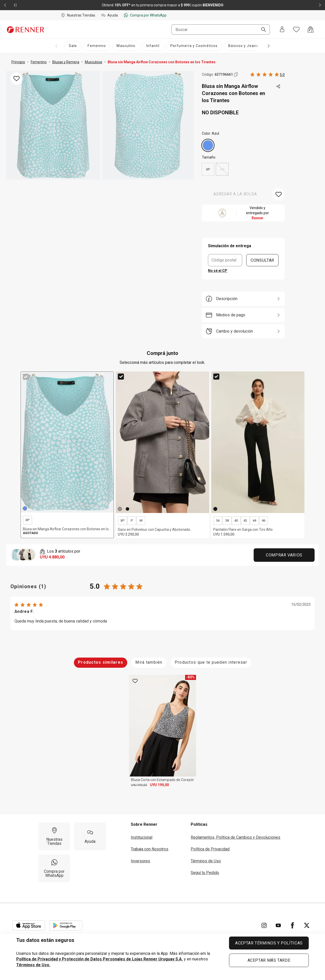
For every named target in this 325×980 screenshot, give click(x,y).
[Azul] (208, 145)
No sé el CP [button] (218, 271)
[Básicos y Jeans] (243, 46)
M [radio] (141, 520)
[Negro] (127, 509)
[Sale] (73, 46)
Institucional (142, 837)
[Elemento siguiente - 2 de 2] (320, 5)
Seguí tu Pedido (205, 873)
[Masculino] (126, 46)
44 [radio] (254, 520)
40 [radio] (236, 520)
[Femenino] (97, 46)
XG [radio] (222, 169)
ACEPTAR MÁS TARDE (269, 960)
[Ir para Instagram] (264, 925)
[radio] (208, 145)
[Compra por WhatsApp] (54, 868)
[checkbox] (26, 377)
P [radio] (132, 520)
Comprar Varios (284, 555)
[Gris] (120, 509)
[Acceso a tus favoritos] (296, 29)
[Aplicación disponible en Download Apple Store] (29, 925)
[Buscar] (262, 30)
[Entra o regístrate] (282, 30)
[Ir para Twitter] (307, 925)
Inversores (140, 861)
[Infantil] (153, 46)
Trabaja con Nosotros (150, 849)
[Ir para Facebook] (292, 925)
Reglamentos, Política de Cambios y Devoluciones (235, 837)
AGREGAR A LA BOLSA (235, 194)
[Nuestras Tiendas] (54, 836)
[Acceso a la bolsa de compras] (311, 29)
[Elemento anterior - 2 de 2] (5, 5)
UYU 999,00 (139, 785)
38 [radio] (227, 520)
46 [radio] (264, 520)
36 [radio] (218, 520)
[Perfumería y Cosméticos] (194, 46)
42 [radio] (245, 520)
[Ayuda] (90, 836)
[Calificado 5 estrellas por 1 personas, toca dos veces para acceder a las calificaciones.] (267, 74)
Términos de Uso (206, 861)
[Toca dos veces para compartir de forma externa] (279, 87)
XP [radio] (208, 169)
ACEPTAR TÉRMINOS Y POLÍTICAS (269, 943)
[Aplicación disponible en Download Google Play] (66, 925)
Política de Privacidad (210, 849)
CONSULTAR (262, 260)
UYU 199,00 (159, 785)
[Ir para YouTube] (278, 925)
